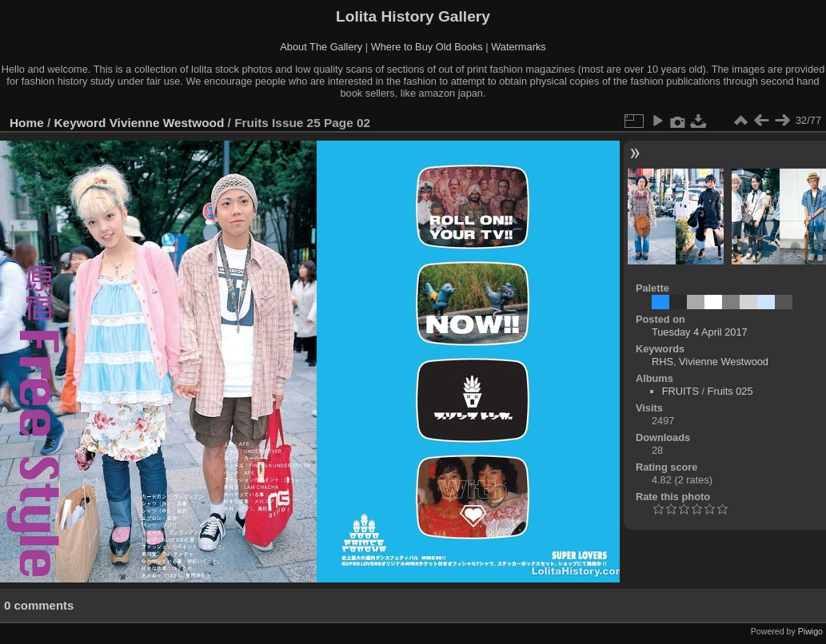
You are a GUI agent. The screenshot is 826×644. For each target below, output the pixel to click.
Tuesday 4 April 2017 (700, 332)
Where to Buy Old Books (427, 47)
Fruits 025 (730, 391)
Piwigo (810, 631)
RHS (662, 362)
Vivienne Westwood (167, 123)
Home (27, 123)
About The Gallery (321, 47)
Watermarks (519, 47)
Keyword (80, 123)
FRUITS (680, 391)
